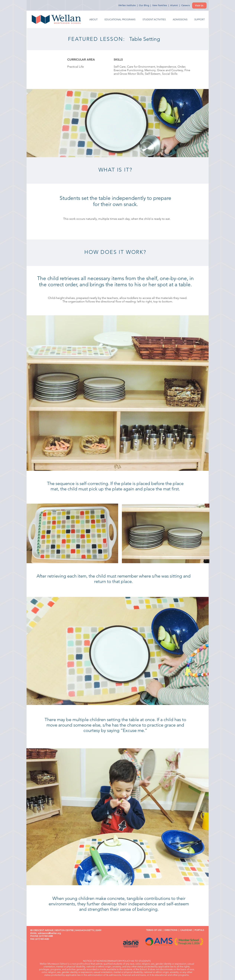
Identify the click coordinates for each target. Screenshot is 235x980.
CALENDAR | (187, 930)
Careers (185, 5)
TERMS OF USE (153, 930)
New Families (160, 5)
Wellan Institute (127, 5)
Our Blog (144, 5)
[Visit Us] (199, 5)
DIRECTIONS (171, 930)
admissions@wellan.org (49, 933)
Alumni (174, 5)
